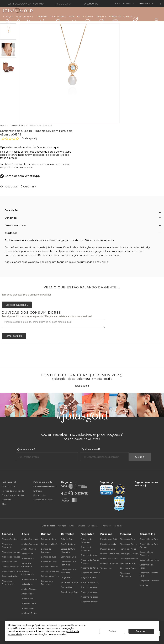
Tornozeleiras (106, 568)
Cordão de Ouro (68, 544)
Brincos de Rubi (48, 557)
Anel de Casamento (30, 579)
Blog (4, 504)
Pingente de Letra (89, 555)
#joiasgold (59, 379)
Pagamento (39, 495)
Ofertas (131, 19)
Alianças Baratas (9, 539)
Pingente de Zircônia (90, 573)
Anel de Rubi (27, 554)
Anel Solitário (28, 594)
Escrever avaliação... (17, 305)
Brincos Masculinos (50, 576)
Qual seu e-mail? (91, 449)
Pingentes (74, 19)
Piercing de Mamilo (129, 559)
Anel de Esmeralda (30, 539)
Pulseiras (88, 20)
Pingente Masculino (90, 582)
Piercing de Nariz (128, 549)
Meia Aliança (27, 584)
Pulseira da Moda (108, 544)
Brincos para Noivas (50, 571)
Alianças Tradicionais (11, 571)
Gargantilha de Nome (150, 560)
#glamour (83, 379)
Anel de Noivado (29, 589)
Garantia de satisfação (13, 495)
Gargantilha (66, 587)
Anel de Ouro (27, 599)
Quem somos (8, 486)
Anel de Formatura (30, 544)
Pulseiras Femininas (110, 554)
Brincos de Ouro (48, 539)
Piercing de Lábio (128, 563)
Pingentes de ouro (69, 582)
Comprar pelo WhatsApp (22, 176)
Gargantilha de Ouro (149, 539)
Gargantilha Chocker (149, 581)
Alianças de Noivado (11, 557)
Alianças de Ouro (9, 562)
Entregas (38, 491)
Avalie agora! (29, 138)
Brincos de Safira (49, 562)
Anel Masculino (29, 603)
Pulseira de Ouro (108, 549)
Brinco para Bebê (49, 544)
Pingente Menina (89, 587)
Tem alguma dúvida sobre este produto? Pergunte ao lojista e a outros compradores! (47, 316)
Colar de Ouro (67, 539)
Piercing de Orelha (128, 544)
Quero (140, 457)
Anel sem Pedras (29, 613)
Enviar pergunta (14, 336)
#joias (71, 379)
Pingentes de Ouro (89, 602)
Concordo (141, 631)
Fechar (112, 631)
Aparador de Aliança (11, 576)
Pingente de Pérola (89, 568)
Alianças (8, 20)
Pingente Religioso (89, 597)
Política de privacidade (13, 491)
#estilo (108, 379)
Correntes (42, 19)
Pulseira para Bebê (109, 539)
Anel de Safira (28, 559)
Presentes (115, 19)
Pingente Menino (89, 592)
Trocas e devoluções (43, 500)
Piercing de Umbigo (129, 554)
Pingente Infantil (88, 578)
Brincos (29, 20)
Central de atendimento (45, 486)
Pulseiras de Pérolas (109, 563)
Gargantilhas (58, 19)
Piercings (101, 20)
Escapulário (145, 585)
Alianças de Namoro (11, 552)
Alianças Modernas (10, 566)
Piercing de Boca (128, 568)
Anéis (18, 20)
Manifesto (7, 500)
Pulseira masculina (109, 559)
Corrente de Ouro (69, 557)
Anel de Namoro (29, 549)
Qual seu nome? (26, 449)
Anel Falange (28, 608)
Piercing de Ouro (128, 539)
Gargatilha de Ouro (69, 592)
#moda (97, 379)
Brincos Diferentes (50, 566)
